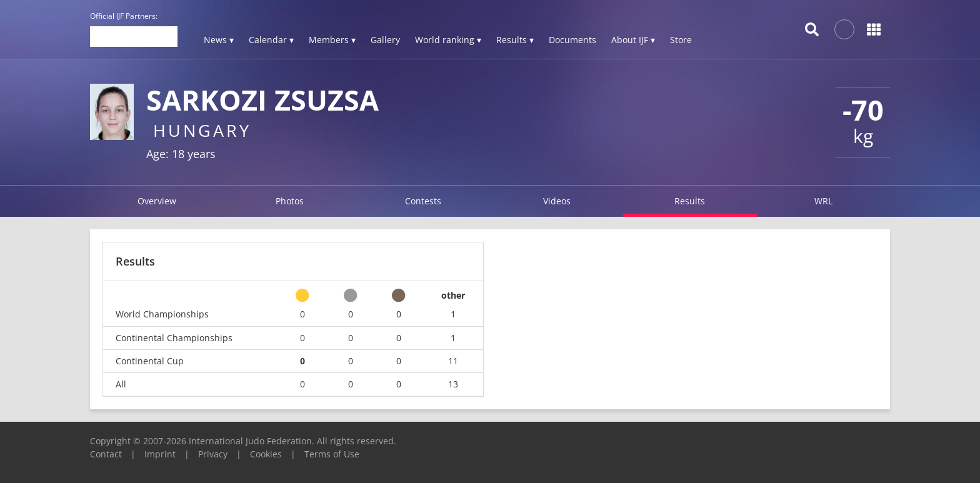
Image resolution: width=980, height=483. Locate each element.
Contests (423, 201)
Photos (290, 201)
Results (690, 201)
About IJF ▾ (633, 40)
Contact (106, 454)
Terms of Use (332, 454)
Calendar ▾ (271, 40)
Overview (157, 201)
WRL (823, 201)
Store (681, 40)
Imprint (160, 454)
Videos (557, 201)
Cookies (266, 454)
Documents (572, 40)
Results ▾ (515, 40)
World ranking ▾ (448, 40)
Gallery (385, 40)
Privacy (213, 454)
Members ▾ (332, 40)
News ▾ (219, 40)
